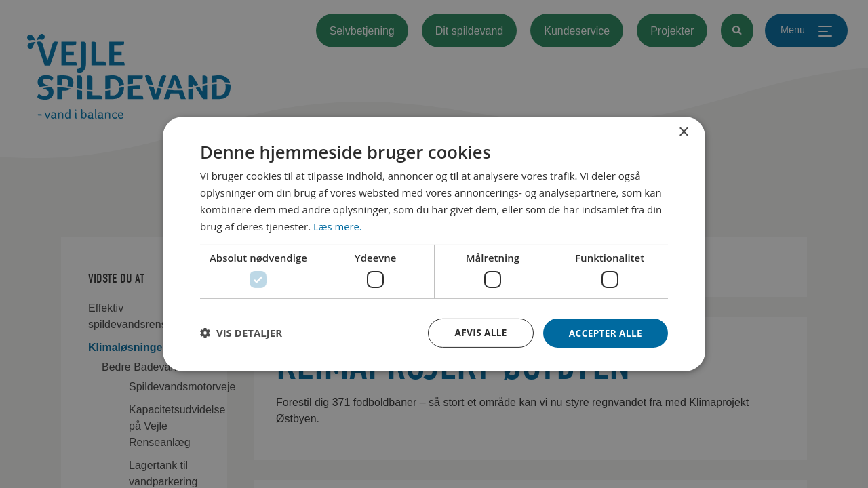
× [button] (683, 132)
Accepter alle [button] (605, 332)
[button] (241, 333)
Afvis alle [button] (478, 332)
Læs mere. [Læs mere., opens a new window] (338, 226)
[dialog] (434, 244)
